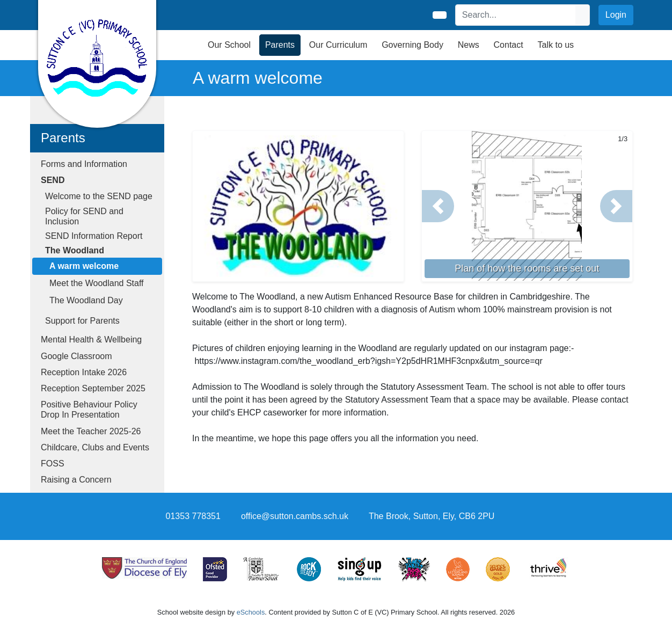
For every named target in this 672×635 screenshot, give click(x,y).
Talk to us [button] (556, 45)
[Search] (516, 15)
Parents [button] (280, 45)
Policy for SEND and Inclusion (84, 216)
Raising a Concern (76, 480)
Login (616, 15)
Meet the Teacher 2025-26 (91, 431)
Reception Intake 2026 (84, 372)
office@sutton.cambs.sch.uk (295, 516)
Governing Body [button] (412, 45)
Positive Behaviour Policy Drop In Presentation (89, 410)
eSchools (251, 612)
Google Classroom (76, 356)
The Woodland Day (86, 300)
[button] (438, 206)
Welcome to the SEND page (99, 196)
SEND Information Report (94, 236)
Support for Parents (82, 321)
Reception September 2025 (93, 388)
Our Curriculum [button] (338, 45)
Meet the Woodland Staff (97, 283)
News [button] (469, 45)
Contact (509, 45)
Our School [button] (229, 45)
